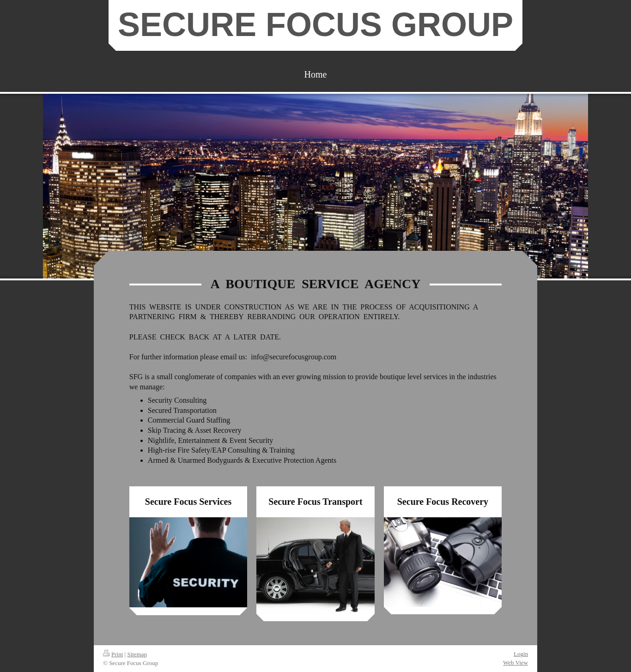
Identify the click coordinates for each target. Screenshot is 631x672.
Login (521, 654)
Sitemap (137, 654)
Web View (516, 663)
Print (113, 654)
